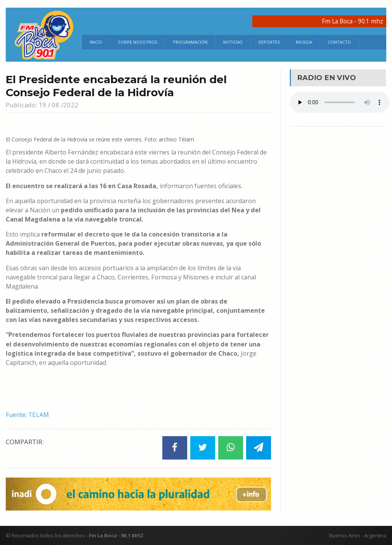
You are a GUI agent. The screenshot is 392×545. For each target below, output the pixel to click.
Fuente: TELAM (28, 415)
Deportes (269, 42)
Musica (304, 42)
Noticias (233, 42)
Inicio (96, 42)
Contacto (339, 42)
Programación (190, 42)
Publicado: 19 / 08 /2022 (42, 105)
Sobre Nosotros (138, 42)
